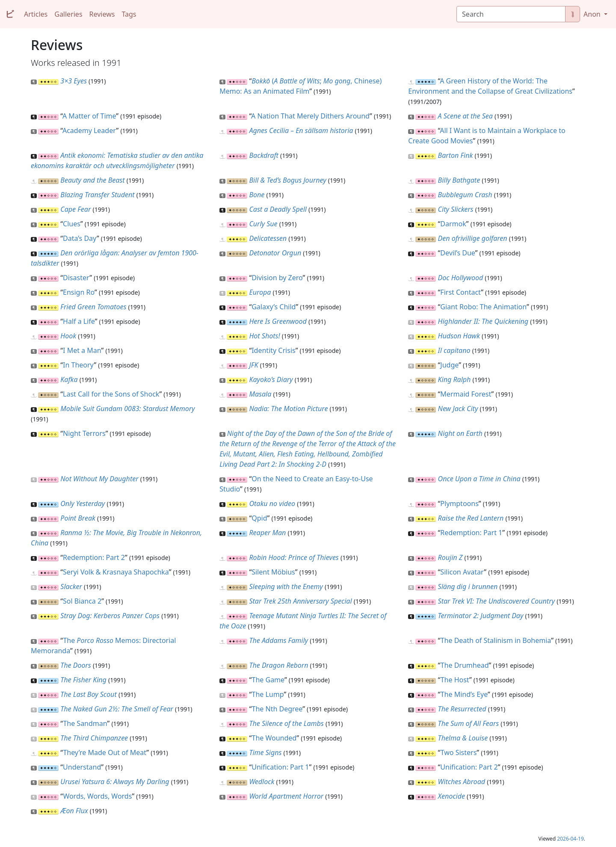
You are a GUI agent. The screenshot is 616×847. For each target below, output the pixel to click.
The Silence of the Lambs (286, 723)
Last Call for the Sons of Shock (111, 394)
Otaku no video (272, 503)
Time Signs (265, 752)
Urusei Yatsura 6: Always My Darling (115, 782)
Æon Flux (74, 811)
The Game (268, 680)
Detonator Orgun (275, 253)
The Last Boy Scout (88, 694)
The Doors (76, 665)
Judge (449, 365)
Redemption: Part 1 (471, 533)
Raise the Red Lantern (471, 518)
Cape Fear (76, 209)
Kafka (69, 379)
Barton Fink (456, 155)
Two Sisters (459, 752)
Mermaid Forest (466, 394)
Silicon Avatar (462, 572)
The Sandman (85, 723)
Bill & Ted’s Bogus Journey (287, 180)
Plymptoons (459, 503)
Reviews (102, 14)
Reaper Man (267, 533)
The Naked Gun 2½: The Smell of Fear (117, 709)
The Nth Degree (277, 709)
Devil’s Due (458, 253)
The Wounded (274, 738)
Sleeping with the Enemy (286, 586)
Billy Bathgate (459, 180)
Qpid (259, 518)
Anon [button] (593, 14)
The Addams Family (278, 640)
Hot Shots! (264, 336)
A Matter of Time (89, 116)
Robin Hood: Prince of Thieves (294, 557)
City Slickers (456, 209)
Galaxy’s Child (274, 307)
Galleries (68, 14)
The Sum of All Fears (469, 723)
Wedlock (262, 782)
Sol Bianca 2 (82, 601)
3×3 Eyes (74, 81)
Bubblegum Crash (465, 195)
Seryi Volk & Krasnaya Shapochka (116, 572)
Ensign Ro (79, 292)
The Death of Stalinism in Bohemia (496, 640)
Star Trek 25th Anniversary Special (300, 601)
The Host (455, 680)
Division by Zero (277, 278)
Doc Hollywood (461, 278)
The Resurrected (462, 709)
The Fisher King (83, 680)
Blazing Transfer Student (97, 195)
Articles (36, 14)
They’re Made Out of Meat (105, 752)
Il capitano (454, 350)
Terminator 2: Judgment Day (481, 616)
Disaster (76, 278)
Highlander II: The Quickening (483, 321)
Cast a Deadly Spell (278, 209)
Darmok (453, 224)
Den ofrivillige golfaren (473, 238)
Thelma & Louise (463, 738)
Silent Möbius (273, 572)
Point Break (78, 518)
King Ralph (455, 379)
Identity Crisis (273, 350)
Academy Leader (89, 130)
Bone (257, 195)
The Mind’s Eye (464, 694)
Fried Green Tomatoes (93, 307)
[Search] (511, 14)
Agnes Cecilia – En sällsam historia (301, 130)
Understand (82, 767)
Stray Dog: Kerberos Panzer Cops (110, 616)
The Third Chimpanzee (94, 738)
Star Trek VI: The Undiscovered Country (496, 601)
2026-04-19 (570, 839)
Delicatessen (268, 238)
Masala (260, 394)
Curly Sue (263, 224)
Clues (72, 224)
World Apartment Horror (286, 796)
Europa (260, 292)
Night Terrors (84, 433)
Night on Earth (460, 433)
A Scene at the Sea (465, 116)
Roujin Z (450, 557)
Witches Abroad (462, 782)
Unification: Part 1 (280, 767)
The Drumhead (465, 665)
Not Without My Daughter (99, 479)
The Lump (268, 694)
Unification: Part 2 (469, 767)
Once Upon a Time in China (479, 479)
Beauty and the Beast (92, 180)
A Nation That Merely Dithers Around (310, 116)
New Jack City (458, 409)
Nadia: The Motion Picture (288, 409)
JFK (253, 365)
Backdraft (264, 155)
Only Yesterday (83, 503)
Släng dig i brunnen (468, 586)
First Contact (461, 292)
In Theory (78, 365)
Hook (68, 336)
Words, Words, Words (97, 796)
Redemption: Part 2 (94, 557)
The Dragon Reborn (278, 665)
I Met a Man (82, 350)
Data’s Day (80, 238)
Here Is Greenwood (278, 321)
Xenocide (452, 796)
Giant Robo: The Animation (483, 307)
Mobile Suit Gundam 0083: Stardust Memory (127, 409)
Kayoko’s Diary (271, 379)
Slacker (71, 586)
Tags (129, 14)
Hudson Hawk (459, 336)
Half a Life (79, 321)
